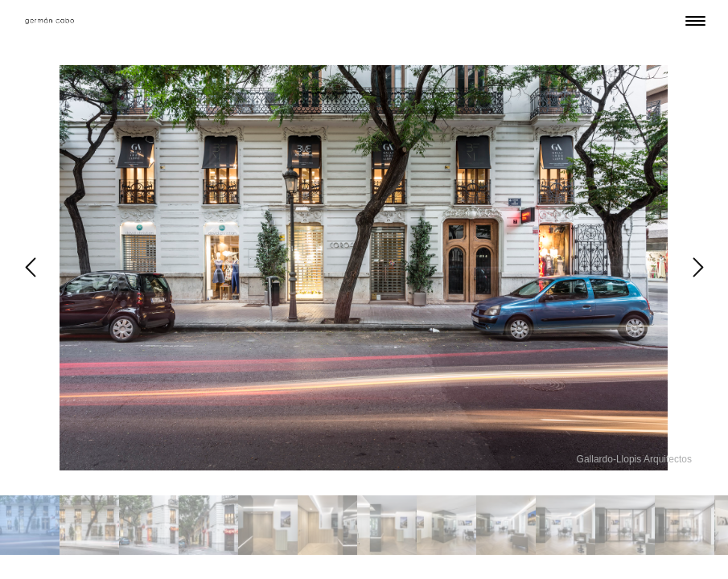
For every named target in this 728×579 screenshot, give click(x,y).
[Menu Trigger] (695, 21)
